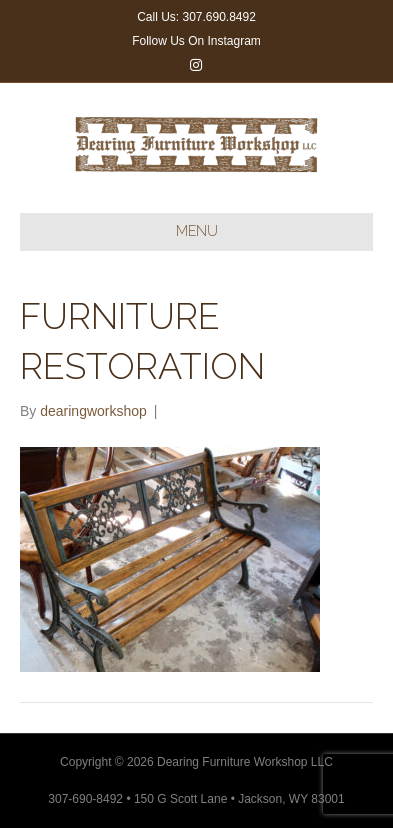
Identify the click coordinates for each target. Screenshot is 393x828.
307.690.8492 (218, 17)
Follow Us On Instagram (196, 41)
